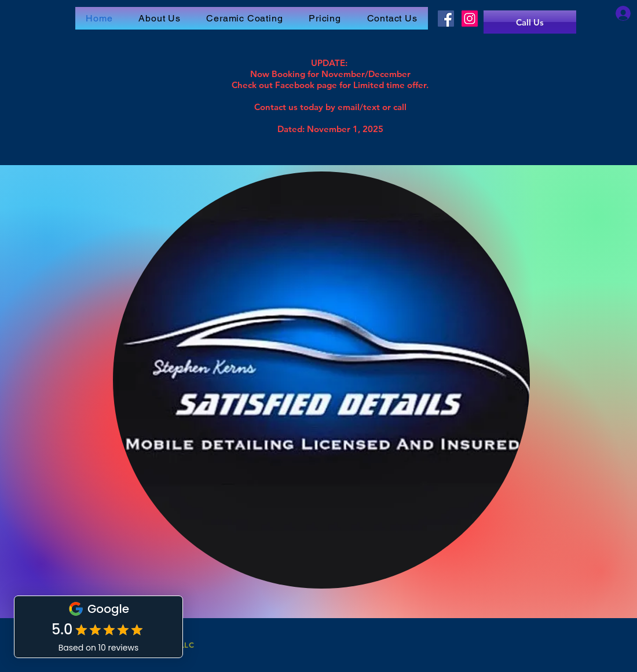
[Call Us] (530, 22)
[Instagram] (470, 19)
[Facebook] (446, 19)
